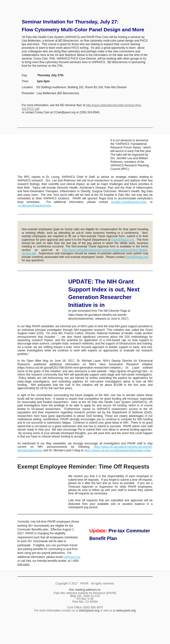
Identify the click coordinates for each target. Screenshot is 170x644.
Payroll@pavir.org (123, 240)
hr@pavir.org (72, 557)
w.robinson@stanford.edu (35, 206)
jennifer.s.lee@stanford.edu (129, 202)
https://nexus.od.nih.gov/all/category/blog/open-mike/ (117, 450)
